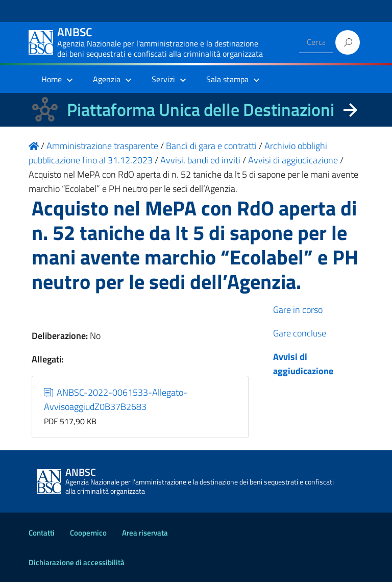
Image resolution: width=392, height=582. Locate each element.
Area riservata (145, 533)
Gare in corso (298, 310)
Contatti (42, 533)
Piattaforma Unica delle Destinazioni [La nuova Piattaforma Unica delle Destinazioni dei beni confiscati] (201, 110)
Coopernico (88, 533)
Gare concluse (300, 333)
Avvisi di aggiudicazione (303, 364)
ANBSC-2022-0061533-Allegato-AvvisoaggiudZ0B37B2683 (116, 399)
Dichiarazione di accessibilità (77, 562)
